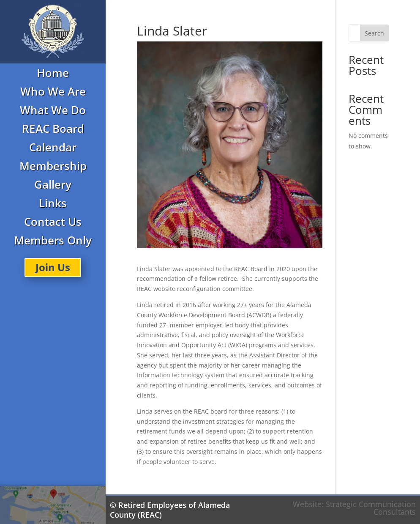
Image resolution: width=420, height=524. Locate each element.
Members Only (53, 240)
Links (53, 203)
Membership (53, 166)
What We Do (53, 110)
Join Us (53, 267)
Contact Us (53, 222)
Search (374, 33)
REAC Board (53, 129)
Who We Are (53, 91)
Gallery (53, 184)
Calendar (53, 147)
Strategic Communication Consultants (371, 508)
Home (53, 73)
